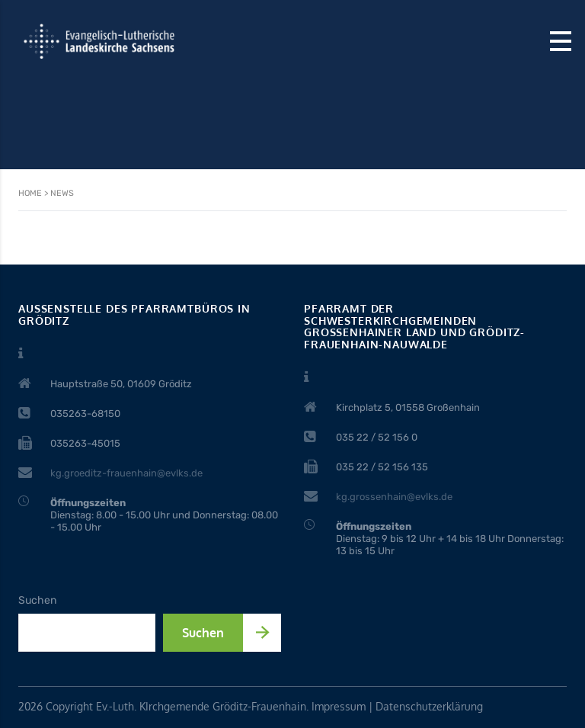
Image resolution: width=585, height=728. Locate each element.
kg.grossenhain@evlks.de (394, 497)
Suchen (37, 600)
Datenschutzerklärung (429, 706)
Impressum (339, 706)
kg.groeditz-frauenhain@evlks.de (126, 473)
